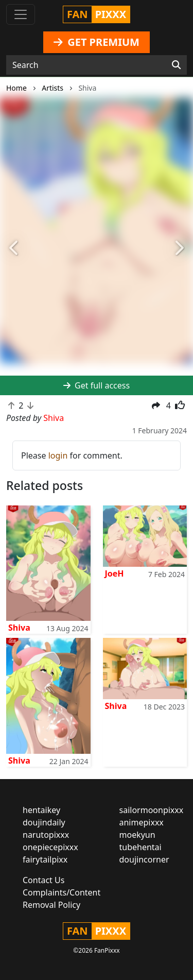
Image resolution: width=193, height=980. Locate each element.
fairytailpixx (45, 859)
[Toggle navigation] (21, 14)
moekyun (137, 835)
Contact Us (43, 880)
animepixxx (142, 822)
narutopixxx (46, 835)
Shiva (19, 628)
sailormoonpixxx (152, 810)
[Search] (176, 65)
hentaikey (41, 810)
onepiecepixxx (50, 847)
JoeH (115, 573)
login (58, 455)
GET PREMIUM (97, 42)
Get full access (97, 385)
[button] (14, 249)
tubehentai (141, 847)
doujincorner (144, 859)
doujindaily (44, 822)
